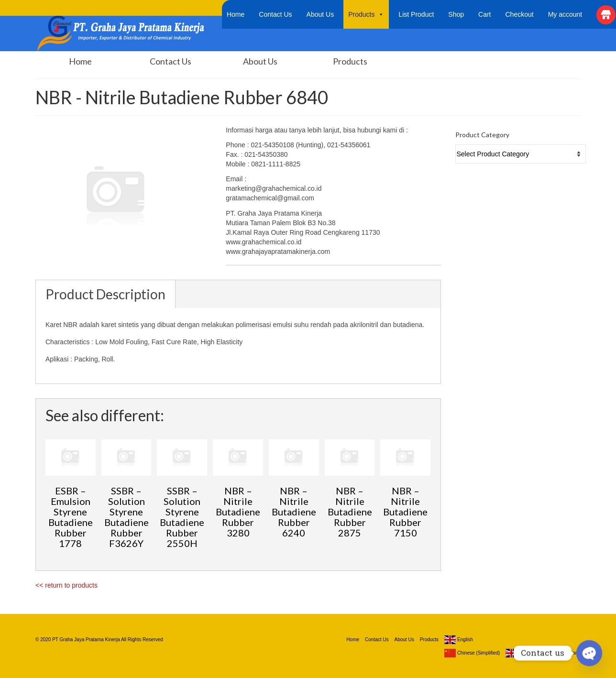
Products (366, 14)
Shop (456, 14)
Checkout (520, 14)
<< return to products (66, 585)
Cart (484, 14)
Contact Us (275, 14)
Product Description (105, 294)
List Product (416, 14)
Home (236, 14)
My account (565, 14)
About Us (320, 14)
